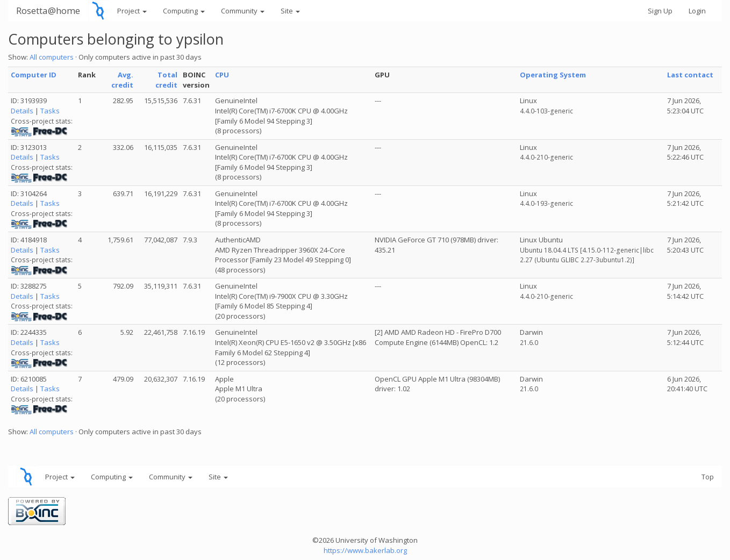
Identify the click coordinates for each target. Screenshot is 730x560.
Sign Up (660, 11)
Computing (184, 11)
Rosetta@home (48, 10)
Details (22, 111)
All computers (52, 57)
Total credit (166, 80)
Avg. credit (122, 80)
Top (708, 477)
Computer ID (34, 75)
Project (132, 11)
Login (697, 11)
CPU (222, 75)
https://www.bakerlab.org (365, 550)
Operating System (553, 75)
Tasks (50, 111)
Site (290, 11)
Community (243, 11)
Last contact (690, 75)
